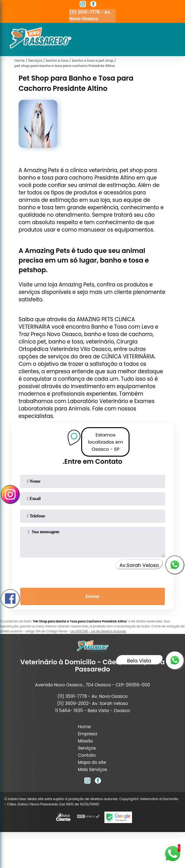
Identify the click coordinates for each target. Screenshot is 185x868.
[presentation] (92, 571)
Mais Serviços (92, 769)
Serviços (87, 748)
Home (84, 727)
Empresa (87, 734)
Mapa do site (92, 762)
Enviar (92, 596)
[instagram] (83, 5)
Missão (85, 741)
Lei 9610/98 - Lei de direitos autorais (98, 631)
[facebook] (93, 5)
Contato (87, 755)
